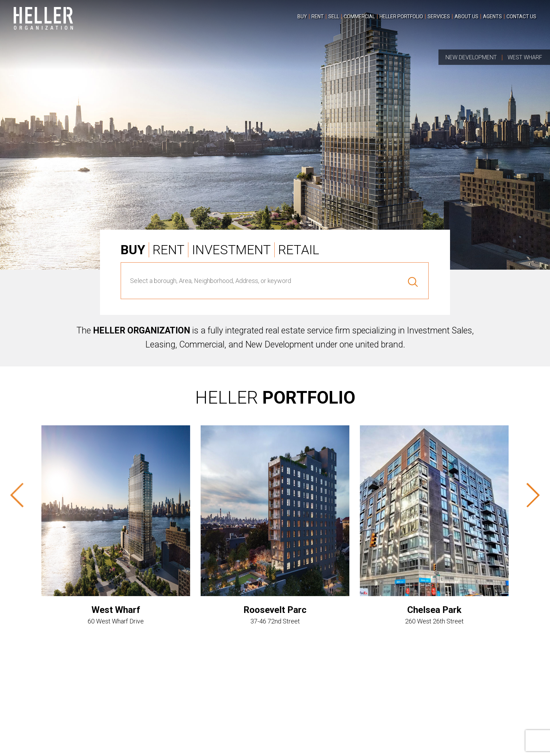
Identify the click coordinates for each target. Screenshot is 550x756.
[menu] (416, 20)
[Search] (410, 281)
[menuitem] (302, 16)
